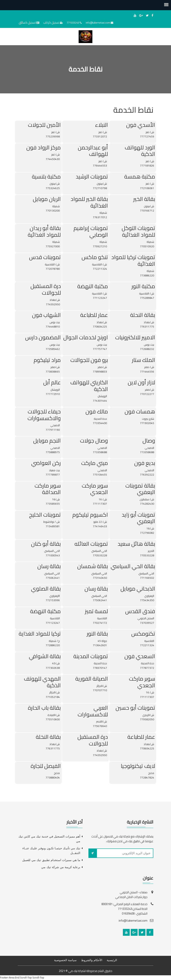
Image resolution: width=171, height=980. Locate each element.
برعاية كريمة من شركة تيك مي (61, 867)
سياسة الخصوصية (65, 960)
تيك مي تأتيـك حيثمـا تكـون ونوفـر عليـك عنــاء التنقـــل (51, 851)
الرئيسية (112, 960)
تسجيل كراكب (51, 23)
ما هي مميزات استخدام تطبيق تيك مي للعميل (51, 860)
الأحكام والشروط (92, 960)
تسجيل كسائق (27, 23)
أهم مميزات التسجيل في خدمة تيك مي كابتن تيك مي (49, 839)
